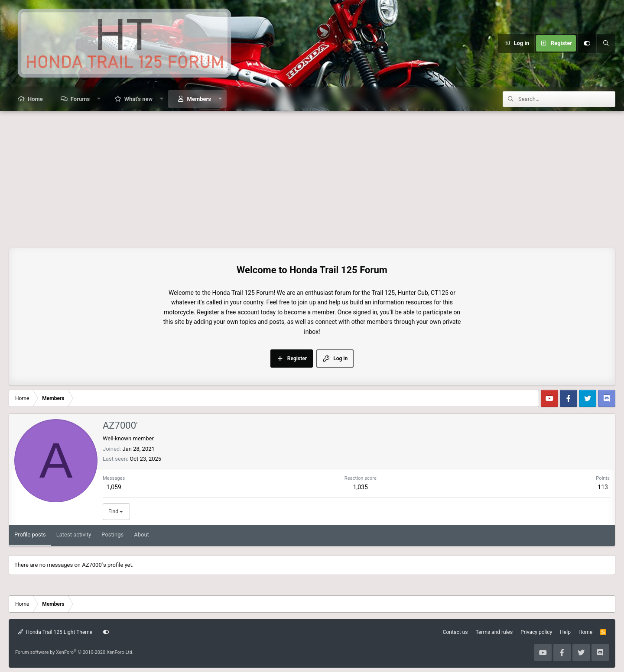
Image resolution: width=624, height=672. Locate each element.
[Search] (606, 43)
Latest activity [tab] (74, 535)
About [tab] (141, 535)
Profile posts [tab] (30, 535)
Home (35, 99)
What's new (138, 99)
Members (199, 99)
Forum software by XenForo (74, 652)
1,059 (114, 487)
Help (565, 632)
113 (603, 487)
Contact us (455, 632)
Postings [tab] (112, 535)
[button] (99, 99)
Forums (80, 99)
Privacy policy (536, 632)
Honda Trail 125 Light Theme (55, 632)
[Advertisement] (312, 176)
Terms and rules (494, 632)
